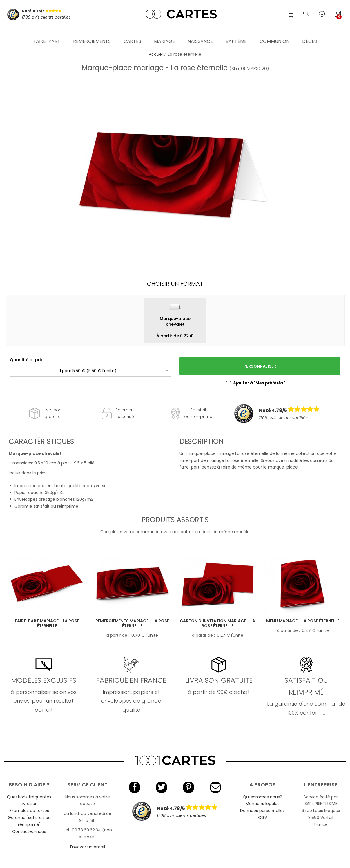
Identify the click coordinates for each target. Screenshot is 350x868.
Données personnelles (262, 811)
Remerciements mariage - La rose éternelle (132, 623)
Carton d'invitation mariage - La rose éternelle (217, 623)
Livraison (29, 804)
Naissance (200, 33)
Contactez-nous (29, 831)
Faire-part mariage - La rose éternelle (47, 623)
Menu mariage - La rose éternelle (303, 621)
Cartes (132, 33)
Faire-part (47, 33)
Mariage (164, 33)
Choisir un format (175, 284)
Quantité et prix (26, 360)
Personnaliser (260, 366)
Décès (310, 33)
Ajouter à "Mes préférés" (256, 383)
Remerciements (92, 33)
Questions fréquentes (29, 797)
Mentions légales (263, 804)
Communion (274, 33)
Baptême (236, 33)
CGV (263, 818)
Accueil (156, 54)
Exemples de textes (29, 811)
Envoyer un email (88, 847)
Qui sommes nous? (262, 797)
